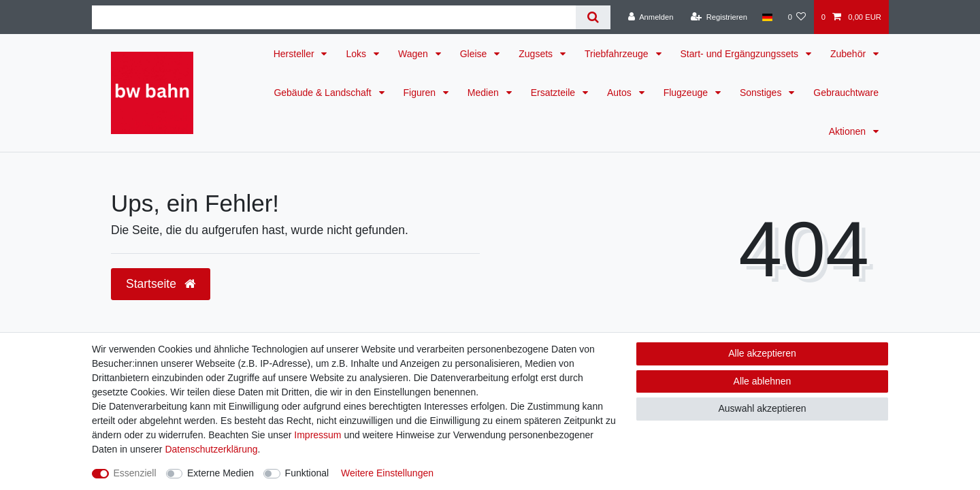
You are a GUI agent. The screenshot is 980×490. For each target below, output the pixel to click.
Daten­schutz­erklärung (211, 449)
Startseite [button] (161, 284)
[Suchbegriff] (334, 17)
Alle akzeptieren (762, 353)
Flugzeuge (687, 93)
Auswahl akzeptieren (762, 408)
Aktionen (849, 131)
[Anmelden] (651, 17)
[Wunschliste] (797, 17)
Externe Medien (220, 473)
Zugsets (537, 54)
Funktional (307, 473)
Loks (357, 54)
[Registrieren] (719, 17)
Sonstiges (762, 93)
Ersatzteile (554, 93)
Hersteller (295, 54)
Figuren (421, 93)
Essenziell (135, 473)
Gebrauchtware (846, 93)
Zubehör (849, 54)
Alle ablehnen (763, 381)
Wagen (414, 54)
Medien (485, 93)
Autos (621, 93)
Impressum (317, 435)
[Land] (767, 17)
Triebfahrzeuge (618, 54)
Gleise (475, 54)
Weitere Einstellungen (387, 473)
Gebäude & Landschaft (324, 93)
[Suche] (593, 17)
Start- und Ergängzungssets (741, 54)
